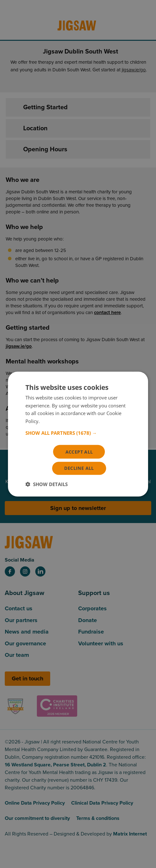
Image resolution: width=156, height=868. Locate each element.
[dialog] (78, 434)
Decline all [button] (79, 468)
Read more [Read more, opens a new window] (53, 421)
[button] (78, 432)
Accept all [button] (79, 451)
